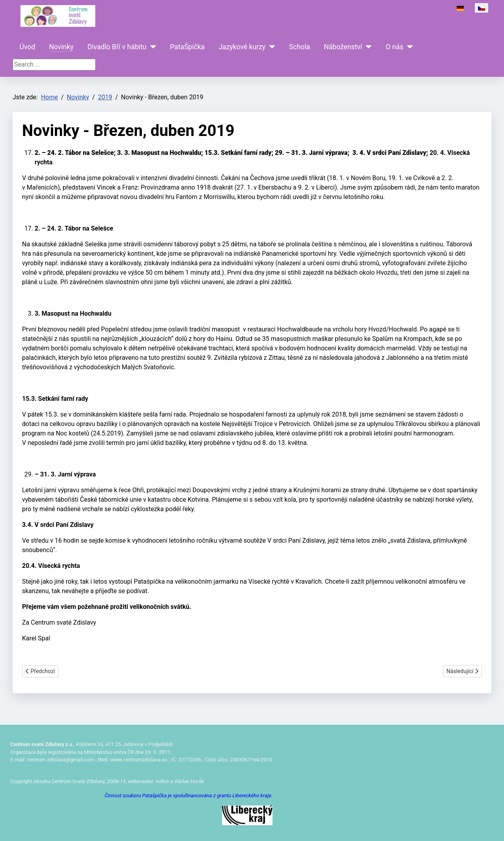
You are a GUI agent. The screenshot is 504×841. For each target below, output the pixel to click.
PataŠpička (187, 47)
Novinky (61, 47)
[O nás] (409, 47)
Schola (299, 47)
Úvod (28, 47)
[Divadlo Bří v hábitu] (151, 47)
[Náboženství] (367, 47)
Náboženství (343, 47)
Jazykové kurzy (242, 47)
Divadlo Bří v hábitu (117, 47)
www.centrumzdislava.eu (139, 760)
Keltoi (162, 781)
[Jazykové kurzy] (270, 47)
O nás (395, 47)
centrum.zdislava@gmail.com (60, 760)
